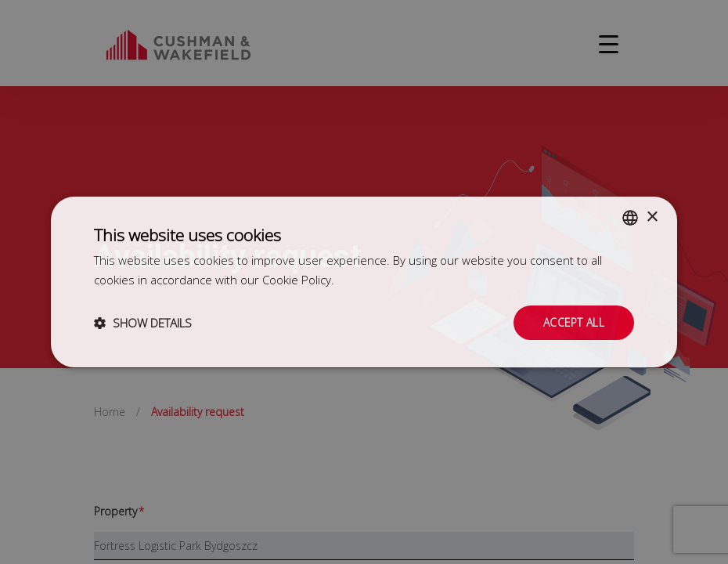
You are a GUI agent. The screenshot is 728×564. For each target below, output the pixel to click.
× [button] (652, 217)
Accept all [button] (573, 322)
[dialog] (364, 282)
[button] (143, 323)
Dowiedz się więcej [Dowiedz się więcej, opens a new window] (387, 280)
